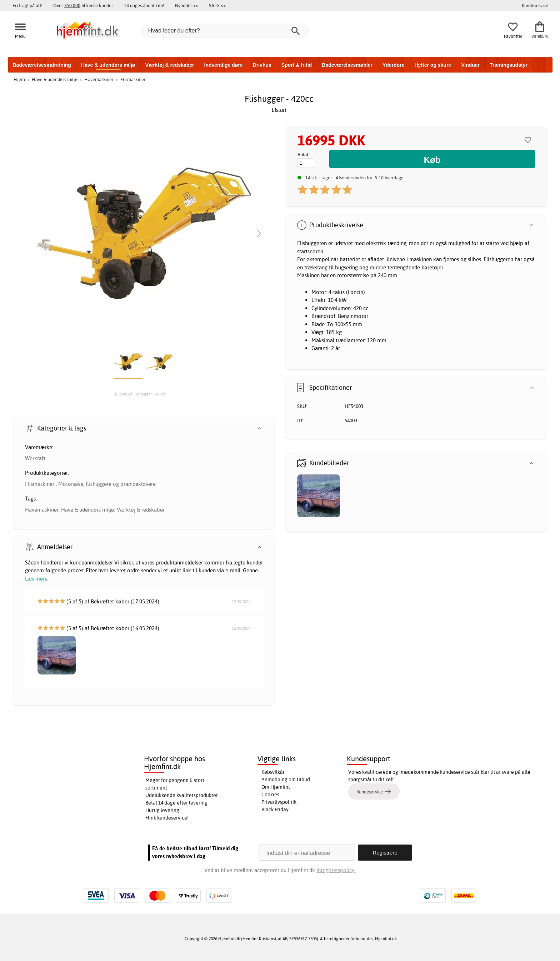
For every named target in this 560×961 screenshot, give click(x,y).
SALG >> (217, 5)
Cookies (270, 795)
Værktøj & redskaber (170, 65)
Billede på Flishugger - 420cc (140, 394)
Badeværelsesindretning (42, 65)
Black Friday (275, 810)
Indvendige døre (224, 65)
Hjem (19, 79)
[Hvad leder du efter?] (225, 31)
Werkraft (35, 458)
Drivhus (262, 65)
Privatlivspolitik (279, 802)
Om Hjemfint (276, 787)
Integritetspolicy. (336, 870)
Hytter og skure (433, 65)
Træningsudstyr (509, 65)
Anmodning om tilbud (286, 780)
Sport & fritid (297, 65)
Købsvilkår (273, 772)
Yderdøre (393, 65)
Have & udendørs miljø (108, 65)
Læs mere (36, 579)
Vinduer (470, 65)
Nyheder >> (187, 5)
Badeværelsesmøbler (347, 65)
